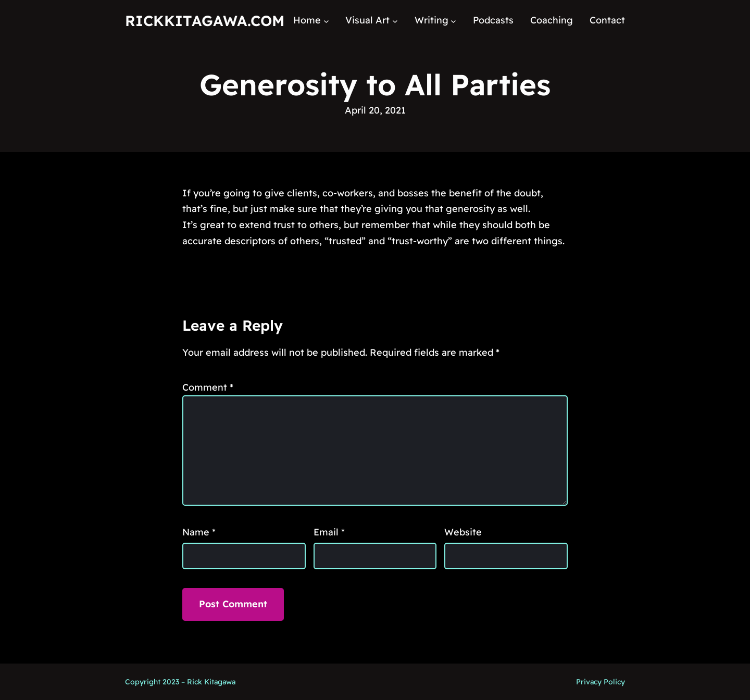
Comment (208, 387)
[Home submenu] (326, 21)
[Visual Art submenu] (395, 21)
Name (199, 532)
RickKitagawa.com (205, 21)
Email (329, 532)
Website (463, 532)
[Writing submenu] (453, 21)
